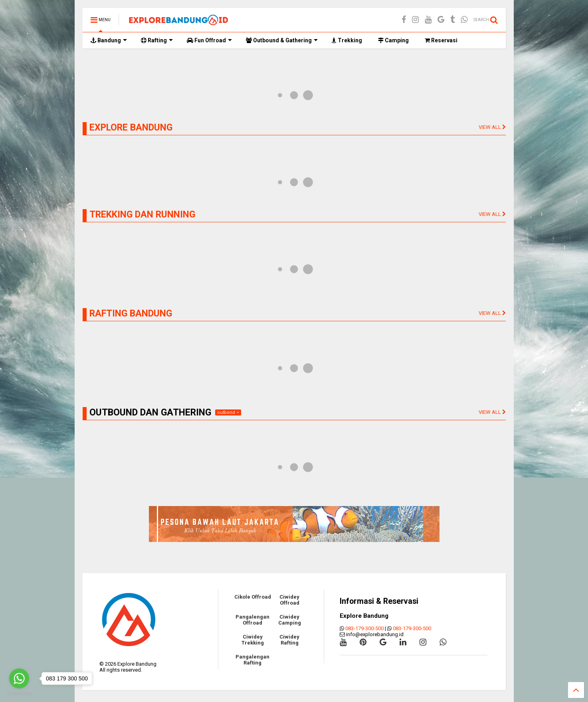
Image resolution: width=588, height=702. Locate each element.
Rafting (157, 40)
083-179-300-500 (364, 628)
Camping (393, 40)
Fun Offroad (209, 40)
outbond (228, 412)
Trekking (347, 40)
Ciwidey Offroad (289, 600)
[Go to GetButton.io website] (19, 694)
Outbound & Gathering (282, 40)
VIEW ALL (492, 127)
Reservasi (441, 40)
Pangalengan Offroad (252, 620)
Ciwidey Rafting (289, 640)
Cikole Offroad (253, 597)
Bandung (109, 40)
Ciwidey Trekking (253, 640)
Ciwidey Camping (290, 620)
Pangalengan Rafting (252, 660)
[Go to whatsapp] (19, 678)
